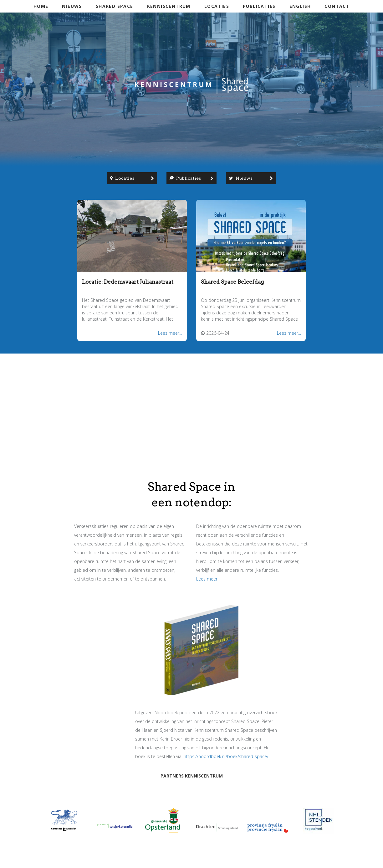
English (300, 6)
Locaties (217, 6)
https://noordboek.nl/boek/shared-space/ (226, 756)
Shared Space (115, 6)
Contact (337, 6)
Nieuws (72, 6)
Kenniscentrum (169, 6)
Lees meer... (170, 333)
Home (41, 6)
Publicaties (259, 6)
